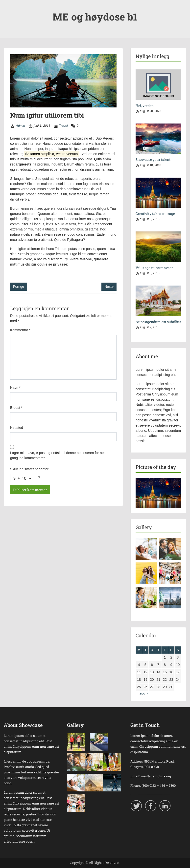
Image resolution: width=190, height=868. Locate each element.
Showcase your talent (153, 159)
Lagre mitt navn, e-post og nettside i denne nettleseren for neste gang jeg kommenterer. (59, 455)
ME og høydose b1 (95, 17)
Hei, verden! (145, 106)
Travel (63, 126)
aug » (144, 693)
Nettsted (17, 428)
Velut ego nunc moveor (154, 268)
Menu (9, 8)
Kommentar (20, 330)
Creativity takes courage (155, 214)
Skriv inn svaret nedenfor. (30, 469)
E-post (16, 408)
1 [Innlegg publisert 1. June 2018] (165, 657)
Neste (109, 287)
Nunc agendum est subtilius (158, 322)
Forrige (19, 287)
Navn (15, 388)
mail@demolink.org (156, 776)
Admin (20, 126)
